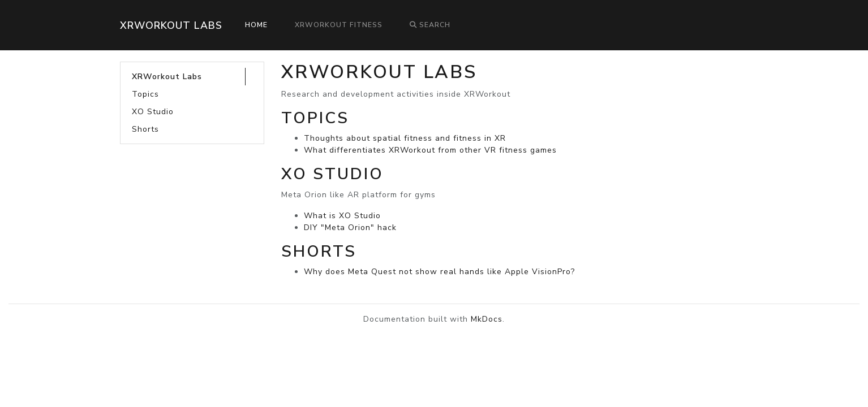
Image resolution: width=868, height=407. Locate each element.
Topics (145, 94)
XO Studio (153, 112)
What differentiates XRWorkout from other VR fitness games (430, 150)
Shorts (145, 129)
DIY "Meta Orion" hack (350, 228)
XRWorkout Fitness (339, 25)
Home (256, 25)
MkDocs (487, 319)
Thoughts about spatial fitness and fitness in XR (405, 138)
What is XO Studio (342, 216)
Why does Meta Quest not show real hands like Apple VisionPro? (439, 272)
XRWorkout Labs (171, 25)
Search (430, 25)
